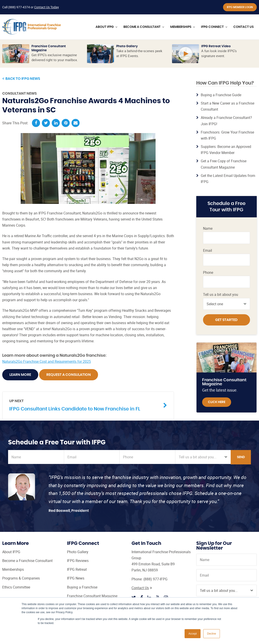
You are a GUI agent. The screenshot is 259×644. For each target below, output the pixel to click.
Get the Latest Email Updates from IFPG (228, 179)
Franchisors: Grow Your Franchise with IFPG (227, 135)
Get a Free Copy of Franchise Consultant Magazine (224, 164)
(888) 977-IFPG (155, 579)
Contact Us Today (47, 7)
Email (208, 251)
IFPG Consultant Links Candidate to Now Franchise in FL (85, 405)
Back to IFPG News (21, 79)
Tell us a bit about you (221, 295)
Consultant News (19, 94)
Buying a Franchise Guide (221, 95)
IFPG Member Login (240, 7)
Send (241, 457)
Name (208, 228)
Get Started (226, 320)
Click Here (217, 402)
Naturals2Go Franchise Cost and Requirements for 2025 (47, 361)
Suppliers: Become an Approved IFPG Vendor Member (226, 150)
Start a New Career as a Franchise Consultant (228, 106)
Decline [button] (212, 634)
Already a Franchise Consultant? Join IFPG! (226, 121)
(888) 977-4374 (19, 7)
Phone (208, 273)
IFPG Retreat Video (216, 46)
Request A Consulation (69, 375)
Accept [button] (193, 634)
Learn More (20, 375)
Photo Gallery (127, 46)
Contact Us (142, 588)
